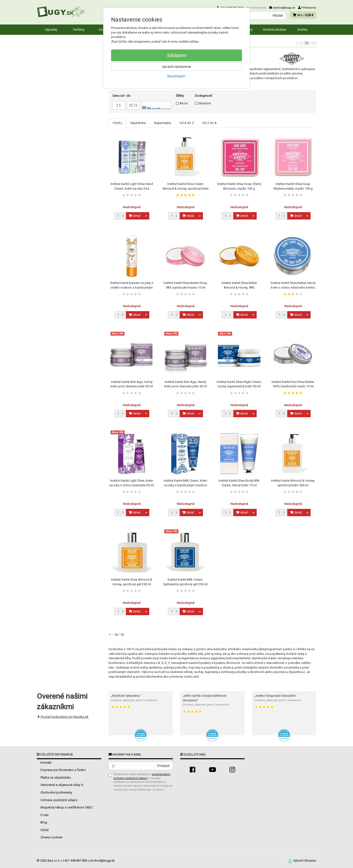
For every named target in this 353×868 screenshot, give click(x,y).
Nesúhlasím (176, 76)
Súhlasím (177, 55)
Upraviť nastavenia (176, 67)
